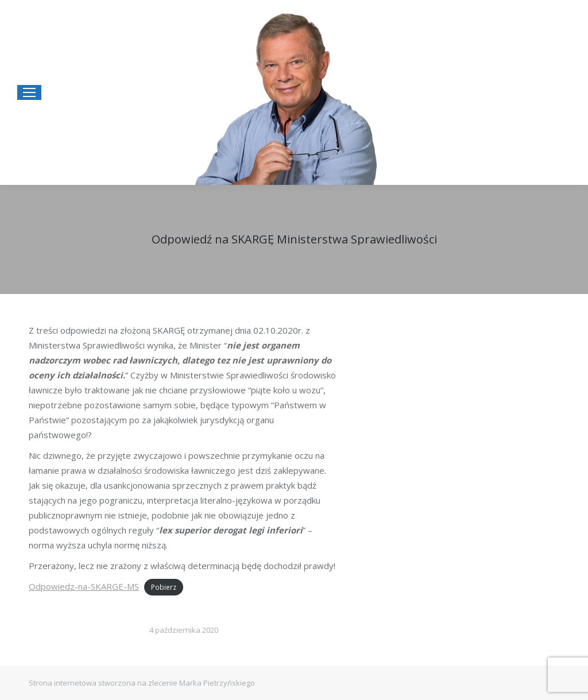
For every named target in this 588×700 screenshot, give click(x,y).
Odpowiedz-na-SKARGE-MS (84, 586)
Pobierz (164, 587)
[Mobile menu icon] (29, 92)
